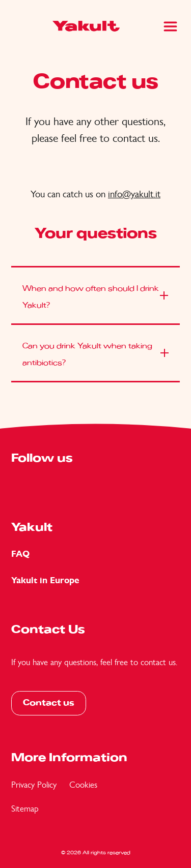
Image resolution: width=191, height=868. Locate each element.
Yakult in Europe (45, 580)
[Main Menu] (170, 26)
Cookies (83, 785)
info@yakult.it (134, 194)
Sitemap (25, 809)
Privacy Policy (34, 785)
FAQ (20, 554)
